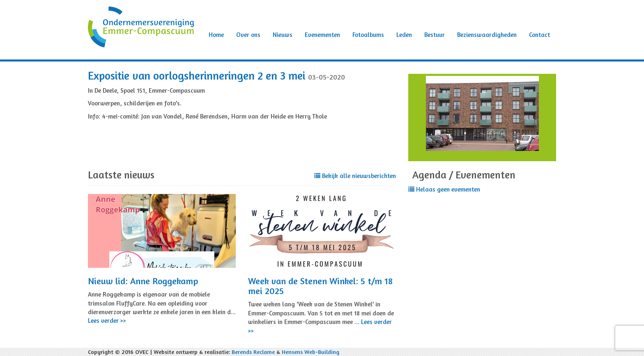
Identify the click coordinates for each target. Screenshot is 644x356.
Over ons (248, 35)
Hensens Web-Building (310, 352)
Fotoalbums (368, 35)
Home (216, 35)
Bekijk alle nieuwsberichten (355, 176)
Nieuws (283, 35)
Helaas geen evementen (444, 189)
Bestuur (435, 35)
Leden (404, 35)
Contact (539, 35)
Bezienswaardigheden (487, 35)
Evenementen (322, 35)
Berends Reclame (253, 352)
